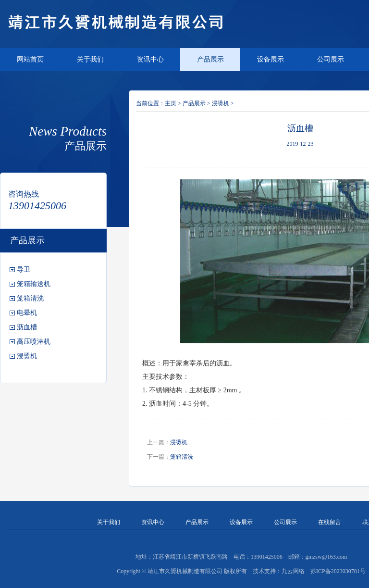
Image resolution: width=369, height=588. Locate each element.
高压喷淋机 (34, 342)
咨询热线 (24, 194)
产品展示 (210, 59)
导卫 (24, 269)
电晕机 (27, 313)
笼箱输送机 (34, 284)
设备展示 (271, 59)
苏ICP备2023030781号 (338, 571)
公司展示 (331, 59)
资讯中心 (150, 59)
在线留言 (330, 522)
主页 (171, 103)
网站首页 (30, 59)
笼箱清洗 (30, 298)
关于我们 (90, 59)
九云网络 (293, 571)
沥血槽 (27, 327)
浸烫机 (27, 356)
